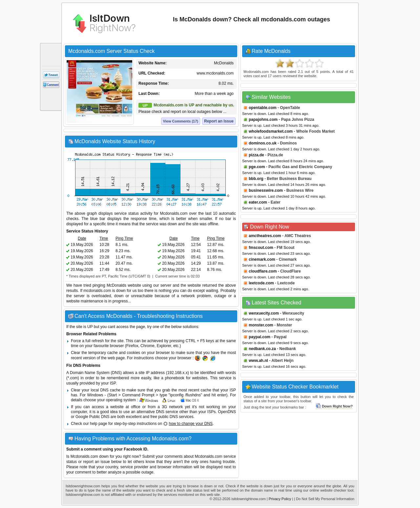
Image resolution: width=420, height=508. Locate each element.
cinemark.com (262, 259)
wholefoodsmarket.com (271, 131)
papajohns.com (263, 120)
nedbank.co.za (262, 349)
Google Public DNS (92, 417)
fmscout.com (261, 248)
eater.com (258, 202)
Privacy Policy (280, 499)
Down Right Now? (334, 406)
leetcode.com (261, 283)
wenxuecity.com (264, 313)
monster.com (261, 325)
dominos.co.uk (263, 143)
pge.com (257, 167)
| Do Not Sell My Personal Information (324, 499)
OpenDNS (227, 412)
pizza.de (256, 155)
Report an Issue (219, 121)
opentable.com (263, 108)
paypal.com (260, 337)
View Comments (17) (181, 121)
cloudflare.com (263, 271)
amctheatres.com (265, 236)
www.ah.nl (258, 361)
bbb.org (256, 179)
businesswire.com (266, 190)
